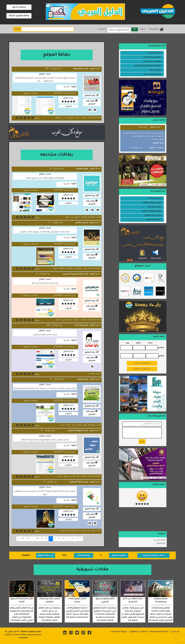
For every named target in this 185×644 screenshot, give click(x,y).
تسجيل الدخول (19, 7)
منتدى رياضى (82, 379)
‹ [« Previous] (81, 539)
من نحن (175, 632)
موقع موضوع (82, 169)
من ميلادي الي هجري (142, 369)
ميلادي (161, 348)
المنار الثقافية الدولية (152, 211)
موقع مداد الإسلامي (152, 61)
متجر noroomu (154, 53)
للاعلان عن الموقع (139, 632)
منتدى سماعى (82, 223)
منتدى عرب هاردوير (153, 215)
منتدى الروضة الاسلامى (78, 431)
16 (23, 539)
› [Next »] (18, 539)
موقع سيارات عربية (152, 74)
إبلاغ (142, 442)
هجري (161, 356)
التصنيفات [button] (154, 29)
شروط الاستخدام (119, 632)
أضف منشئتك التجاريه (153, 555)
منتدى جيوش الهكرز (152, 203)
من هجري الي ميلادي (142, 363)
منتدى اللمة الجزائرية (79, 482)
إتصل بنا (101, 29)
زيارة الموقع (90, 96)
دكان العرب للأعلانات (152, 57)
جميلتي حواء (155, 70)
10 (38, 539)
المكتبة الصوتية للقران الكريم (148, 66)
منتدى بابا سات (81, 325)
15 (28, 539)
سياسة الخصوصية (159, 632)
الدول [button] (143, 29)
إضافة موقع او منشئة (19, 16)
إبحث (17, 29)
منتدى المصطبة (81, 69)
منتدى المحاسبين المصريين (75, 274)
